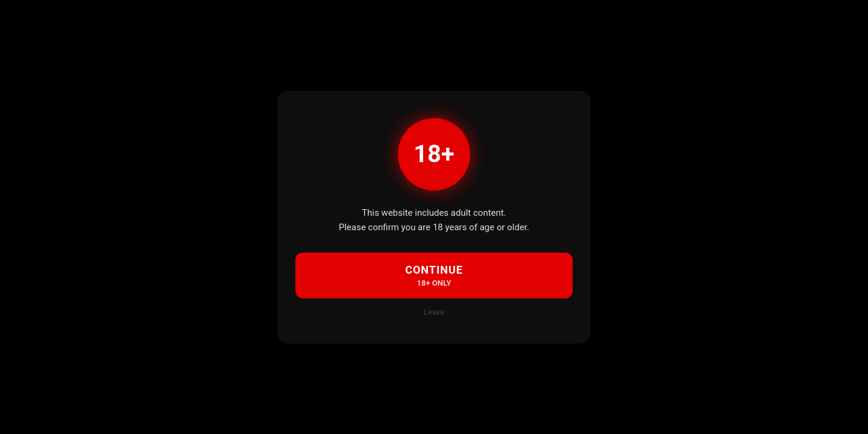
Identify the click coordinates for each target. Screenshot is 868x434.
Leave (434, 312)
